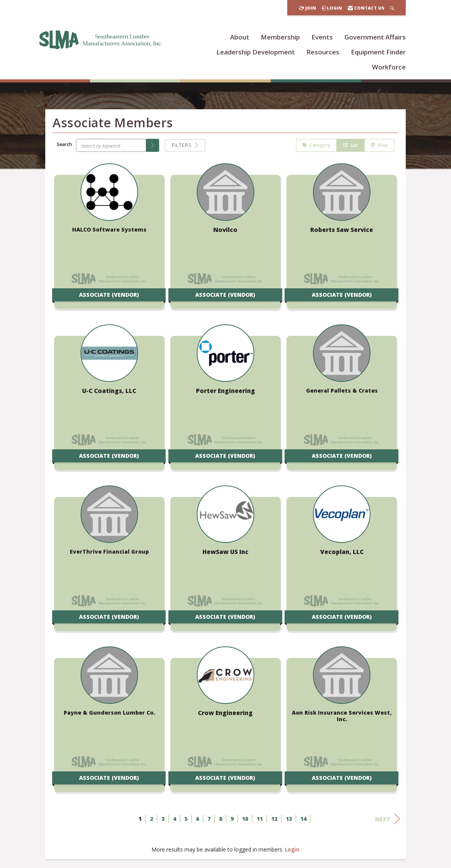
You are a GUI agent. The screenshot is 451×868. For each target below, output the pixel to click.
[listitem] (109, 241)
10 (245, 820)
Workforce (389, 67)
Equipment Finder (378, 52)
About (240, 37)
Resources (323, 52)
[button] (153, 146)
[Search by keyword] (111, 146)
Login (292, 851)
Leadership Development (256, 52)
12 (274, 820)
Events (322, 37)
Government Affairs (375, 37)
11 (260, 820)
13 (289, 820)
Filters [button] (185, 146)
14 (303, 820)
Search (64, 145)
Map (379, 146)
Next (388, 820)
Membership (280, 37)
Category (316, 146)
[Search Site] (392, 8)
